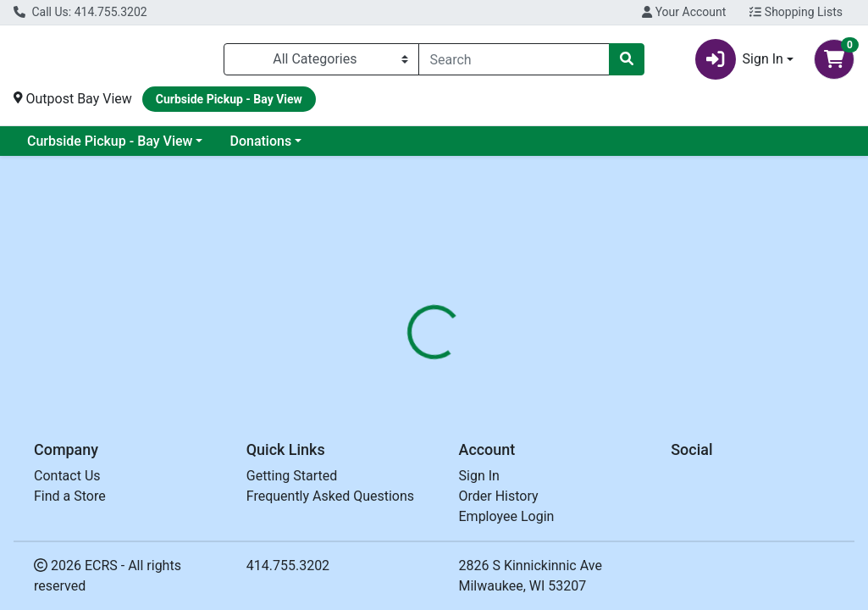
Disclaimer (483, 380)
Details (407, 380)
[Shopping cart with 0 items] (834, 63)
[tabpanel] (615, 478)
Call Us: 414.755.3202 (80, 12)
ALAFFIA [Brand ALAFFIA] (556, 480)
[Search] (514, 63)
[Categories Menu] (321, 63)
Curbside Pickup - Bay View (110, 148)
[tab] (407, 380)
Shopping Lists (796, 12)
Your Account (684, 12)
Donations (260, 148)
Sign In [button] (739, 63)
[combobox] (514, 63)
